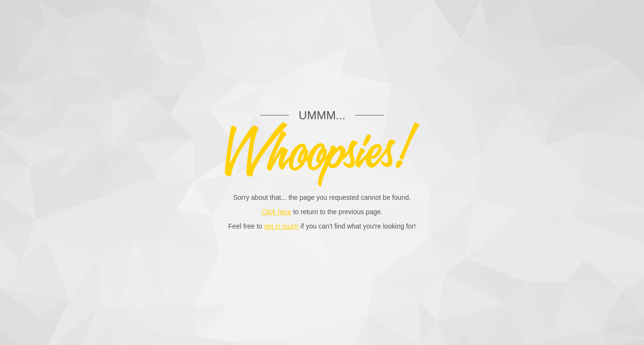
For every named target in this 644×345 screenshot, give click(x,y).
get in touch (281, 226)
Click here (276, 212)
